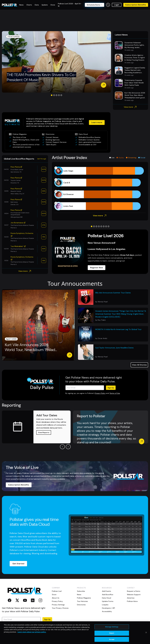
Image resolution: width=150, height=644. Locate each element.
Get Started (18, 564)
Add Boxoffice (108, 595)
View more (131, 107)
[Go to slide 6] (104, 226)
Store (54, 595)
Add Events (106, 591)
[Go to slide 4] (59, 95)
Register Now (97, 268)
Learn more (97, 122)
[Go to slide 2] (54, 95)
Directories (81, 605)
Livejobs (105, 605)
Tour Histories (82, 601)
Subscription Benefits (136, 5)
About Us (56, 598)
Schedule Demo (94, 5)
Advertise (131, 598)
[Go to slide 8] (108, 226)
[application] (100, 188)
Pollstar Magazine (84, 598)
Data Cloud (106, 598)
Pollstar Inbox (132, 601)
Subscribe (81, 591)
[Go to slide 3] (56, 95)
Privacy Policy (100, 393)
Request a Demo (134, 591)
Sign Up (111, 388)
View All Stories (139, 365)
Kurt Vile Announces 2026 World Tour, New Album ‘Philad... (31, 347)
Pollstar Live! (57, 591)
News (79, 595)
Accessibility (107, 611)
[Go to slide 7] (106, 226)
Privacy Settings (58, 605)
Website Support (134, 595)
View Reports (44, 432)
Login (117, 5)
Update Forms (108, 601)
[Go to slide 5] (61, 95)
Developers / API (108, 608)
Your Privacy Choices (60, 608)
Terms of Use (115, 393)
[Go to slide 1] (52, 95)
